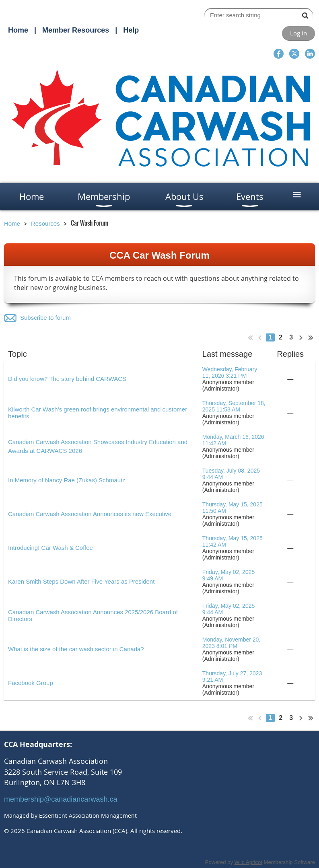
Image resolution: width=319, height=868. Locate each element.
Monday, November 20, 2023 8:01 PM (231, 643)
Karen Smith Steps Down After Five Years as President (81, 581)
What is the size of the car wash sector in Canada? (76, 649)
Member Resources (76, 30)
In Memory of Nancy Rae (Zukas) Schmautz (67, 480)
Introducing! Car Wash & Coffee (50, 548)
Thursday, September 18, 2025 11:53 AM (234, 406)
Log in (298, 33)
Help (131, 30)
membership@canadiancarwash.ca (61, 799)
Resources (45, 223)
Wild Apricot (248, 862)
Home (18, 30)
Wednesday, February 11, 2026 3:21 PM (230, 372)
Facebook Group (31, 683)
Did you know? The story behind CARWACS (67, 379)
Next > (301, 337)
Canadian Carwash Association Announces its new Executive (90, 514)
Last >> (311, 337)
